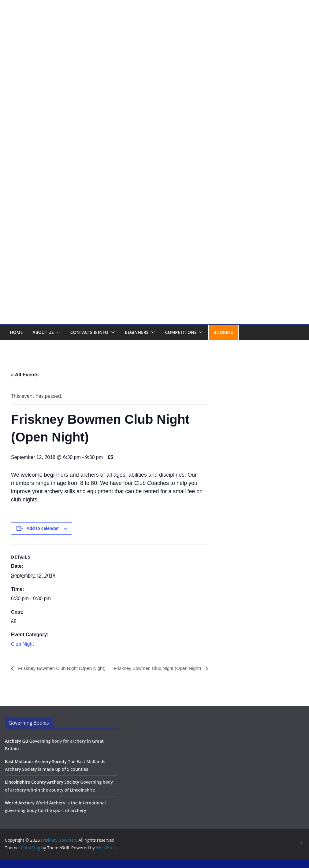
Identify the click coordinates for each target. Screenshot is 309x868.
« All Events (25, 375)
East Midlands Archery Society (36, 771)
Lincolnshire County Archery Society (42, 791)
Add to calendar (43, 528)
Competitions (181, 332)
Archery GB (17, 750)
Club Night (22, 644)
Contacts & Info (89, 332)
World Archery (20, 812)
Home (16, 332)
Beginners (137, 332)
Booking (224, 332)
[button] (57, 332)
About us (43, 332)
